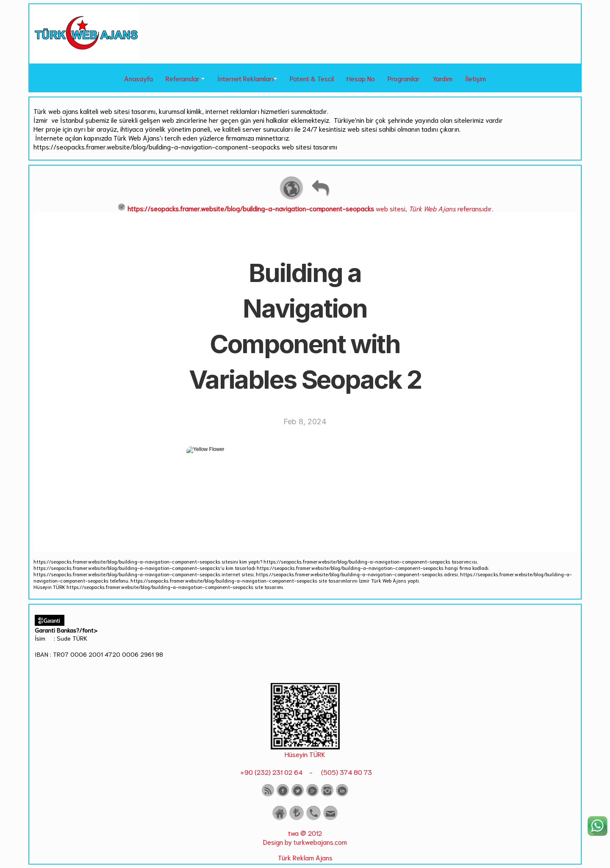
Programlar (404, 78)
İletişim (476, 78)
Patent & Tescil (312, 78)
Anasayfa (139, 78)
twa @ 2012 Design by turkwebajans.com (305, 837)
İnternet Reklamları (245, 78)
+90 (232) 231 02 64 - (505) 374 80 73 (305, 772)
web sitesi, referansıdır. (305, 208)
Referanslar (183, 78)
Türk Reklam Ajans (305, 857)
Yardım (442, 78)
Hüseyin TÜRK (305, 754)
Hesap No (361, 78)
